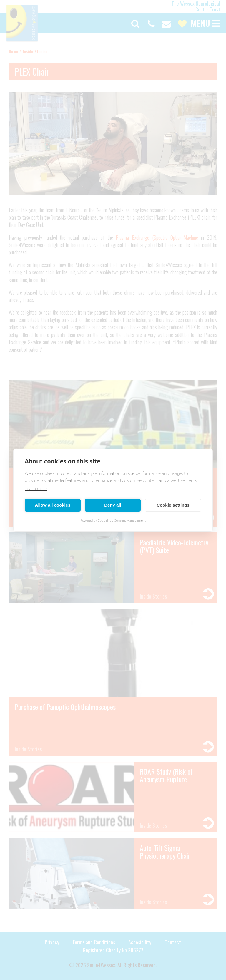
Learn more (36, 488)
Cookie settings (173, 505)
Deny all (113, 505)
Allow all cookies (53, 505)
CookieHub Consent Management (122, 520)
